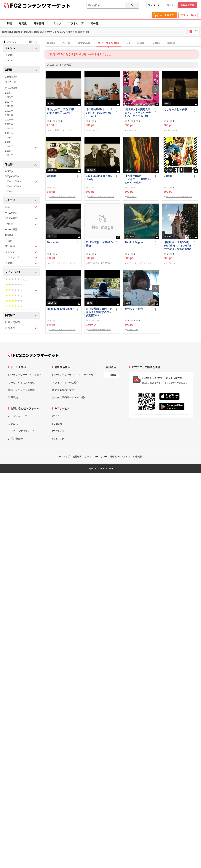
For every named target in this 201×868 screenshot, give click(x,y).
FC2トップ (64, 457)
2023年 (9, 106)
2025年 (9, 97)
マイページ (154, 5)
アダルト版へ (188, 15)
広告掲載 (138, 457)
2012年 (9, 155)
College (52, 176)
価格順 (171, 43)
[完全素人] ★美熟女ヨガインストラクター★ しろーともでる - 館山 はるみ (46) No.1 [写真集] (138, 113)
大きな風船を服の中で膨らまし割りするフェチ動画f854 (99, 312)
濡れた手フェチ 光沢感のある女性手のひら (60, 111)
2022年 (9, 111)
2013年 (9, 151)
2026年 (9, 93)
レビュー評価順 (135, 43)
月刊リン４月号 (134, 309)
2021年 (9, 115)
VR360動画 (21, 219)
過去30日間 (11, 88)
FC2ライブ (58, 431)
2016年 (9, 137)
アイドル (10, 61)
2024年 (9, 102)
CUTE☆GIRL (133, 330)
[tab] (123, 43)
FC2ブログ (58, 439)
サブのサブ (93, 130)
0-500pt (9, 171)
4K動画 (21, 224)
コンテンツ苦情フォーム (21, 431)
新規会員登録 (187, 5)
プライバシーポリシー (96, 457)
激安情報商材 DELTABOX (100, 263)
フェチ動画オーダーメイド (60, 130)
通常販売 (21, 328)
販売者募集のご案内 (63, 390)
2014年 (21, 147)
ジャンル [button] (21, 48)
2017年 (9, 133)
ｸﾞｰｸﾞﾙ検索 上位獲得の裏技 (99, 244)
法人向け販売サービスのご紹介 (69, 397)
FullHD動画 (11, 230)
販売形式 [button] (21, 316)
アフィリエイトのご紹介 (66, 383)
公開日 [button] (21, 70)
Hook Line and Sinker (60, 309)
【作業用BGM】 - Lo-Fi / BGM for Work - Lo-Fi (99, 113)
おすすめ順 (84, 43)
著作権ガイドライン (120, 457)
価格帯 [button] (21, 165)
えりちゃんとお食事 (175, 109)
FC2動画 (57, 424)
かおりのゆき (172, 130)
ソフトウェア (76, 23)
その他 (95, 23)
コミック (56, 23)
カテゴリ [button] (21, 201)
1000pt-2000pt (21, 182)
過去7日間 (11, 82)
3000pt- (9, 191)
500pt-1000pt (12, 176)
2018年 (9, 129)
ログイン (171, 5)
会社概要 (77, 457)
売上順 (66, 43)
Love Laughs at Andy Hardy (99, 178)
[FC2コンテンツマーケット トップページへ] (33, 355)
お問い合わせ (15, 439)
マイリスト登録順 (108, 43)
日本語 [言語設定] (113, 375)
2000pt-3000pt (13, 186)
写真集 (23, 23)
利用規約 (13, 397)
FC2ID (56, 416)
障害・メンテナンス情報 (21, 390)
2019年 (9, 124)
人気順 (156, 43)
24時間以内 (11, 77)
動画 (9, 23)
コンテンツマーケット (46, 6)
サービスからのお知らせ (21, 383)
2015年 (9, 142)
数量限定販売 (12, 322)
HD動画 (9, 235)
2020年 (9, 120)
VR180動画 (11, 213)
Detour (168, 176)
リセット (34, 42)
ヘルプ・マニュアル (19, 416)
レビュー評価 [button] (21, 272)
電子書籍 (39, 23)
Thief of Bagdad (135, 242)
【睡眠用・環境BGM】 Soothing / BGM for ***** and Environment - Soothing (177, 246)
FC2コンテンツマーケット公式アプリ (73, 375)
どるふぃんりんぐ (135, 130)
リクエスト (14, 424)
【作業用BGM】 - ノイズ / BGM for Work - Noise (138, 179)
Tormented (54, 242)
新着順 (51, 43)
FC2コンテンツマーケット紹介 (25, 375)
